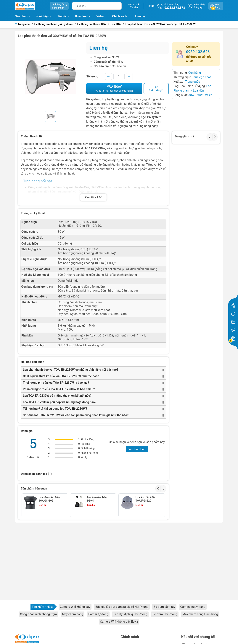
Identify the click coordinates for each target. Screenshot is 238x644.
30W (191, 95)
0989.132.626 (198, 52)
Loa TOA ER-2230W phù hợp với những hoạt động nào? (59, 402)
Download (84, 17)
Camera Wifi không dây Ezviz (119, 622)
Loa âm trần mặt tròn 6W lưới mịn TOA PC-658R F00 (98, 521)
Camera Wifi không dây (75, 607)
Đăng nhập (200, 5)
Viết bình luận (137, 449)
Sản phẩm (22, 16)
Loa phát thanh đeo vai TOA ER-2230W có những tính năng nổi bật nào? (71, 370)
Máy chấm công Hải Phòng (200, 614)
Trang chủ (23, 24)
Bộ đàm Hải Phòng (165, 614)
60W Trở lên (205, 95)
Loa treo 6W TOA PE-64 (97, 499)
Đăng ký (198, 7)
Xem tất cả (93, 198)
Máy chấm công (73, 614)
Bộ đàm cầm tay (164, 607)
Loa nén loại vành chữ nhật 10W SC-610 (146, 521)
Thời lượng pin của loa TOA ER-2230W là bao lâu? (56, 383)
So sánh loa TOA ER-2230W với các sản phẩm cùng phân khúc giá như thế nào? (76, 415)
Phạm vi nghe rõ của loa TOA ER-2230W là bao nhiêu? (59, 389)
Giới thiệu (43, 16)
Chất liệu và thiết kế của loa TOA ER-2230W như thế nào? (61, 376)
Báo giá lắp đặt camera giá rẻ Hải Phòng (122, 607)
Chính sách (120, 16)
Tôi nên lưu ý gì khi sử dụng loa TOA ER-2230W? (55, 409)
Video (100, 16)
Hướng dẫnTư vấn (134, 6)
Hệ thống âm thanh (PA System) (54, 24)
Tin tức (150, 6)
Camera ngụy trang (193, 607)
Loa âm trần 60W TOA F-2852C (145, 499)
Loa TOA (116, 24)
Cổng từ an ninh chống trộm (38, 614)
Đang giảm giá (184, 136)
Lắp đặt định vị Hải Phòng (130, 614)
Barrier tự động (98, 614)
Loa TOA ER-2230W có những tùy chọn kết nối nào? (57, 396)
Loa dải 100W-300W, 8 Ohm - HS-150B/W (50, 521)
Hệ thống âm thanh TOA (91, 24)
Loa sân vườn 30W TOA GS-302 (49, 499)
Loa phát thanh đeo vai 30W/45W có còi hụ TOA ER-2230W (160, 24)
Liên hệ (140, 16)
